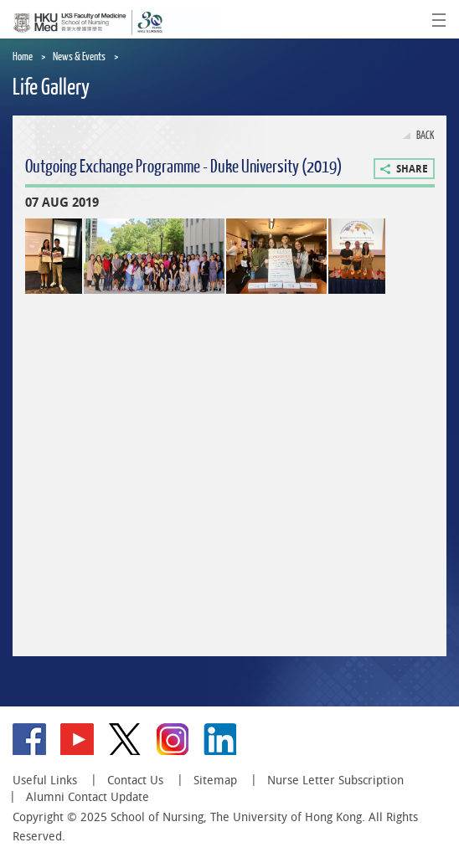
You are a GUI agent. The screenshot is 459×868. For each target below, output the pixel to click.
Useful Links (45, 780)
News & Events (79, 56)
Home (23, 56)
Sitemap (215, 780)
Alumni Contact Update (88, 797)
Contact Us (135, 780)
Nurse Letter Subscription (335, 780)
